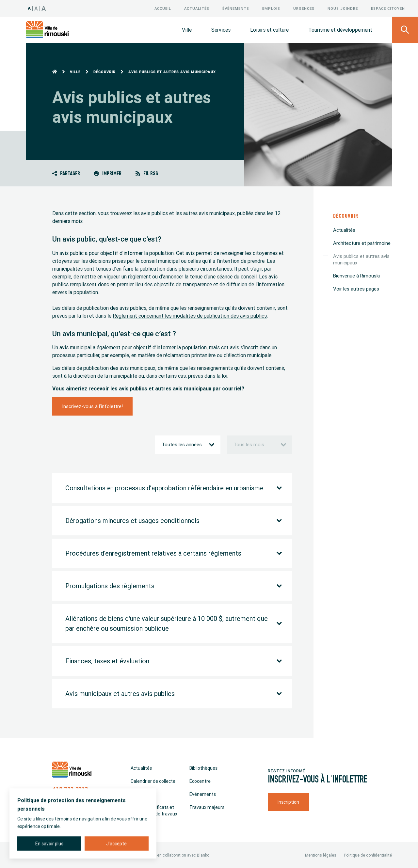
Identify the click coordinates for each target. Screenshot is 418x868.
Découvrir (104, 72)
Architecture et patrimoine (362, 243)
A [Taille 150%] (44, 8)
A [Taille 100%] (29, 8)
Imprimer (108, 173)
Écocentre (200, 781)
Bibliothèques (203, 768)
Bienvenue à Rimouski (356, 275)
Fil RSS (147, 173)
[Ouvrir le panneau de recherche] (405, 29)
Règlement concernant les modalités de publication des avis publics (190, 315)
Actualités (197, 8)
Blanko (203, 855)
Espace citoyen (388, 8)
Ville (187, 29)
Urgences (304, 8)
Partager (66, 173)
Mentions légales (321, 855)
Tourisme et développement (340, 29)
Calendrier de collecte (153, 781)
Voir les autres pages (356, 288)
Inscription (288, 802)
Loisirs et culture (269, 29)
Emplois (271, 8)
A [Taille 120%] (36, 8)
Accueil (163, 8)
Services (221, 29)
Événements (236, 8)
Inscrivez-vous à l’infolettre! (92, 406)
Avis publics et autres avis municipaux (361, 259)
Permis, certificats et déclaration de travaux (154, 810)
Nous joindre (343, 8)
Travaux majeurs (207, 807)
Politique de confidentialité (368, 855)
